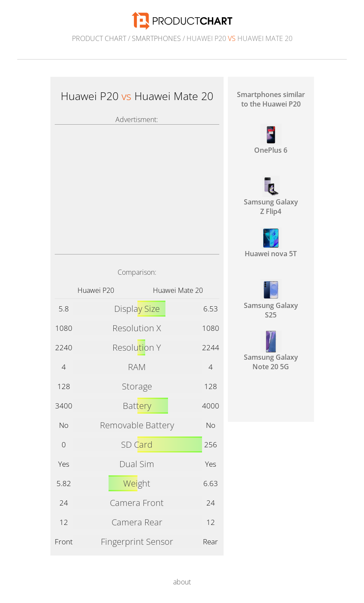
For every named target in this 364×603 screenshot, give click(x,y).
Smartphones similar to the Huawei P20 (271, 99)
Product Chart (99, 38)
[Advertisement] (137, 189)
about (182, 582)
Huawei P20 (96, 290)
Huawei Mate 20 (178, 290)
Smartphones (156, 38)
